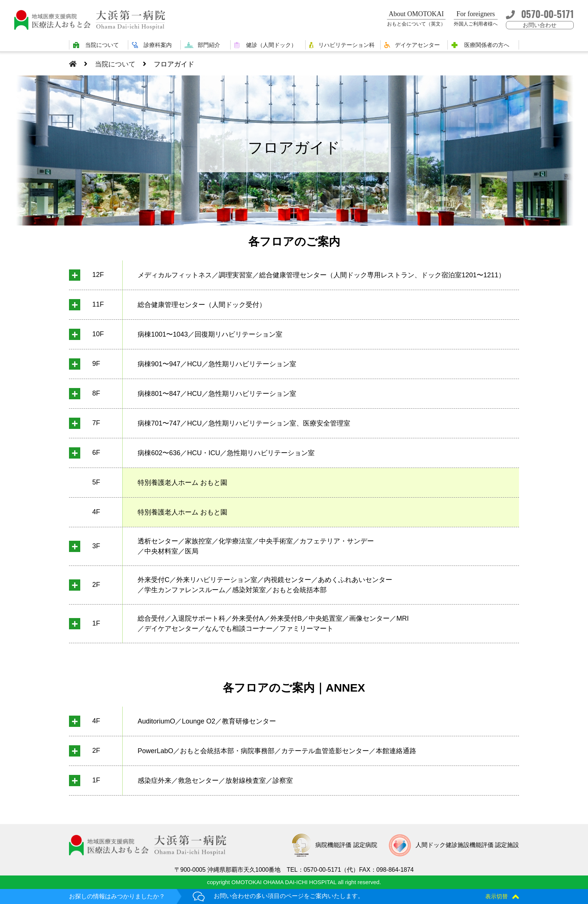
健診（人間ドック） (271, 45)
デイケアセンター (417, 45)
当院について (102, 45)
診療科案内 (158, 45)
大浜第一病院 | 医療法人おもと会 (93, 20)
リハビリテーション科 (346, 45)
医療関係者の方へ (487, 45)
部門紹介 (209, 45)
